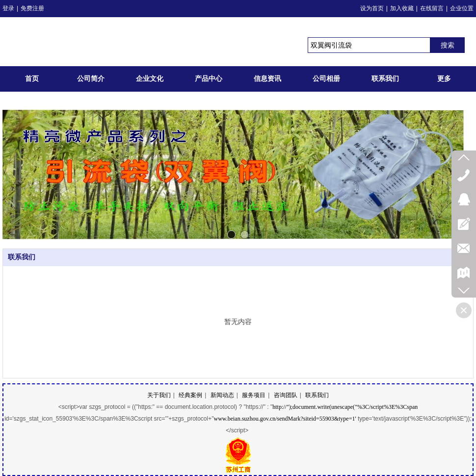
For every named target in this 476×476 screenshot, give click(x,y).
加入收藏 (402, 8)
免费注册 (32, 8)
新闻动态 (222, 395)
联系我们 (22, 257)
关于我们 (159, 395)
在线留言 (432, 8)
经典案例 (190, 395)
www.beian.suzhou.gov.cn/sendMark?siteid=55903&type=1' (285, 419)
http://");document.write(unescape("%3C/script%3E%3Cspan (345, 407)
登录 (8, 8)
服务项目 (254, 395)
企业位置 (462, 8)
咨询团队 (286, 395)
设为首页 (372, 8)
